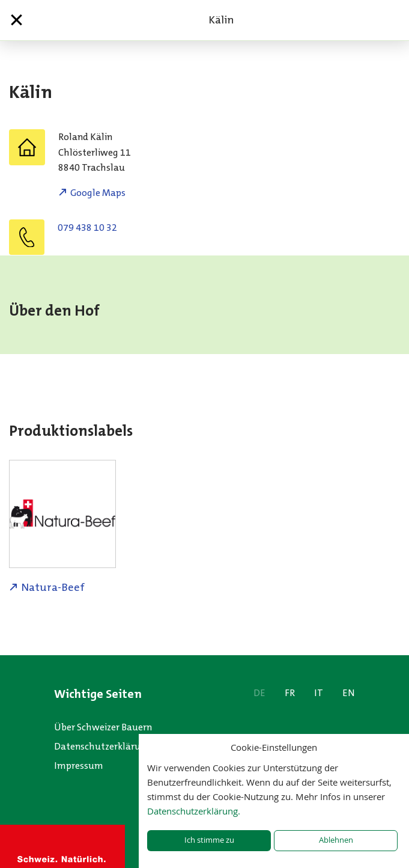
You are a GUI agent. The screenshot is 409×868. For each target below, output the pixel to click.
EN (349, 693)
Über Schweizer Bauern (103, 727)
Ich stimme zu (209, 840)
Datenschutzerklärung (103, 746)
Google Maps (98, 193)
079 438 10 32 (87, 228)
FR (290, 693)
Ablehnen (336, 840)
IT (319, 693)
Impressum (79, 766)
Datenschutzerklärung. (194, 811)
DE (259, 693)
